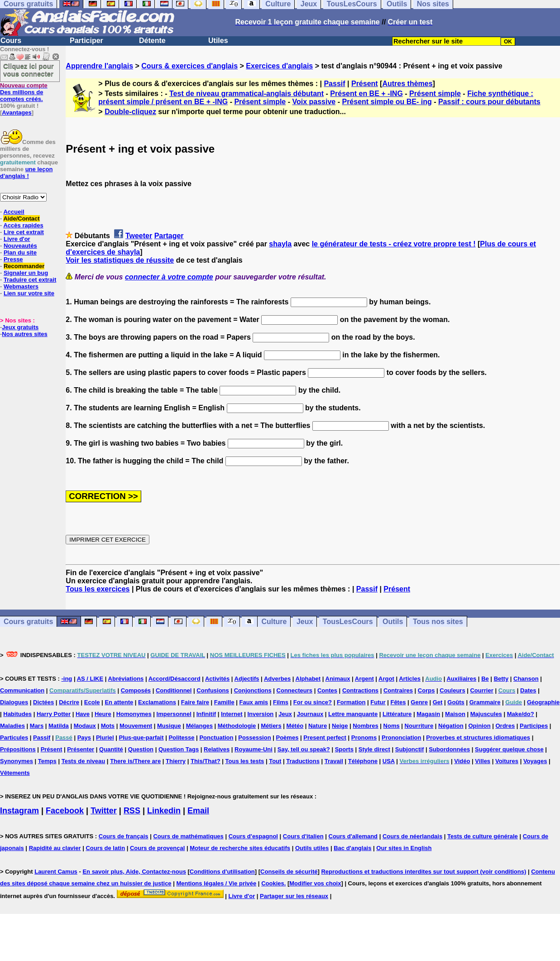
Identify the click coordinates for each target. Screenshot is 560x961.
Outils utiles (312, 848)
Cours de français (124, 836)
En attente (119, 702)
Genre (419, 702)
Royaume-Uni (254, 749)
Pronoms (364, 738)
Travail (334, 761)
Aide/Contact (21, 219)
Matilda (59, 726)
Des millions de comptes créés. (24, 92)
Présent (365, 84)
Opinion (480, 726)
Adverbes (277, 679)
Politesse (181, 738)
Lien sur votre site (29, 293)
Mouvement (136, 726)
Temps (47, 761)
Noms (392, 726)
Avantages (17, 113)
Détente (152, 41)
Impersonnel (174, 714)
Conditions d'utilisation (222, 872)
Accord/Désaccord (175, 679)
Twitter (104, 811)
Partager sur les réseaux (294, 896)
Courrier (481, 690)
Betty (501, 679)
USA (389, 761)
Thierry (176, 761)
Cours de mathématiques (188, 836)
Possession (254, 738)
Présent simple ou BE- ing (387, 102)
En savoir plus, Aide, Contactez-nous (134, 872)
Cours (11, 41)
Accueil (14, 212)
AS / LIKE (90, 679)
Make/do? (521, 714)
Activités (217, 679)
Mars (37, 726)
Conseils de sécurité (289, 872)
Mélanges (199, 726)
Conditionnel (174, 690)
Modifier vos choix (315, 883)
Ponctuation (216, 738)
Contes (327, 690)
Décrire (69, 702)
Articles (410, 679)
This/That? (206, 761)
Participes (534, 726)
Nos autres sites (24, 334)
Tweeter (139, 236)
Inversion (261, 714)
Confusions (213, 690)
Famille (224, 702)
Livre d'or (17, 239)
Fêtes (398, 702)
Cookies (273, 883)
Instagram (19, 811)
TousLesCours (348, 622)
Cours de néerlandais (412, 836)
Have (83, 714)
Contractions (360, 690)
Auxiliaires (461, 679)
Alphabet (308, 679)
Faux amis (254, 702)
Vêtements (15, 773)
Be (485, 679)
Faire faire (195, 702)
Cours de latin (105, 848)
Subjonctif (410, 749)
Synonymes (17, 761)
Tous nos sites (438, 622)
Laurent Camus (56, 872)
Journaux (310, 714)
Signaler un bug (26, 273)
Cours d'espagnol (253, 836)
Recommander (24, 266)
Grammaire (485, 702)
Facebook (65, 811)
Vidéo (462, 761)
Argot (386, 679)
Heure (103, 714)
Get (438, 702)
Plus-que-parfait (141, 738)
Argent (364, 679)
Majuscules (486, 714)
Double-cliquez (130, 112)
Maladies (12, 726)
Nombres (365, 726)
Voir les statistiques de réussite (120, 260)
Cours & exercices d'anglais (189, 66)
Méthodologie (237, 726)
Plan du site (20, 252)
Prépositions (18, 749)
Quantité (111, 749)
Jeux (305, 622)
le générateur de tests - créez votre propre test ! (394, 244)
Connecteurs (294, 690)
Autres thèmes (407, 84)
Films (281, 702)
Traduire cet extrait (30, 280)
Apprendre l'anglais (99, 66)
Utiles (218, 41)
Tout (275, 761)
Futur (378, 702)
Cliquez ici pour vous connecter (29, 70)
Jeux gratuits (20, 327)
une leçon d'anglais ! (26, 173)
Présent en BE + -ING (366, 94)
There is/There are (135, 761)
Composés (136, 690)
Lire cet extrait (24, 232)
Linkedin (164, 811)
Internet (232, 714)
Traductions (303, 761)
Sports (344, 749)
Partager (169, 236)
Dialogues (14, 702)
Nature (318, 726)
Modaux (85, 726)
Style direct (374, 749)
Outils (393, 622)
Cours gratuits (28, 622)
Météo (295, 726)
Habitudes (17, 714)
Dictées (43, 702)
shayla (280, 244)
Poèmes (287, 738)
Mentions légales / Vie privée (216, 883)
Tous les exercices (98, 589)
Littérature (397, 714)
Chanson (526, 679)
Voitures (507, 761)
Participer (86, 41)
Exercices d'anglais (279, 66)
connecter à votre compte (169, 277)
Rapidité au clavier (55, 848)
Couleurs (452, 690)
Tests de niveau (84, 761)
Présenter (81, 749)
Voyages (535, 761)
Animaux (338, 679)
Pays (84, 738)
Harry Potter (54, 714)
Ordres (505, 726)
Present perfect (325, 738)
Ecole (92, 702)
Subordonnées (449, 749)
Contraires (398, 690)
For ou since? (313, 702)
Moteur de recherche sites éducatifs (240, 848)
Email (198, 811)
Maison (455, 714)
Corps (426, 690)
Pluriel (105, 738)
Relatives (217, 749)
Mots (108, 726)
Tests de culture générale (483, 836)
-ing (67, 679)
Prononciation (401, 738)
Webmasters (21, 286)
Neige (340, 726)
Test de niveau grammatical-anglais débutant (246, 94)
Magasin (428, 714)
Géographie (543, 702)
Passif (334, 84)
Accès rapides (23, 225)
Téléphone (363, 761)
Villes (483, 761)
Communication (22, 690)
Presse (13, 259)
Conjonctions (253, 690)
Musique (169, 726)
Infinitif (206, 714)
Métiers (271, 726)
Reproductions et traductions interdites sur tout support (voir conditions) (424, 872)
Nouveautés (20, 246)
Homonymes (134, 714)
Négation (451, 726)
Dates (528, 690)
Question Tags (179, 749)
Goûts (456, 702)
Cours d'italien (303, 836)
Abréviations (126, 679)
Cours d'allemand (353, 836)
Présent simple (435, 94)
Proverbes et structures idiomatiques (478, 738)
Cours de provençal (157, 848)
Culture (274, 622)
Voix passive (314, 102)
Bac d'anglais (352, 848)
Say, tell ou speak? (304, 749)
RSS (132, 811)
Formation (351, 702)
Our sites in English (404, 848)
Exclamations (157, 702)
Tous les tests (245, 761)
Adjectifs (247, 679)
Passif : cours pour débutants (489, 102)
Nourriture (419, 726)
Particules (14, 738)
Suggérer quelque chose (509, 749)
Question (141, 749)
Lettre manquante (353, 714)
